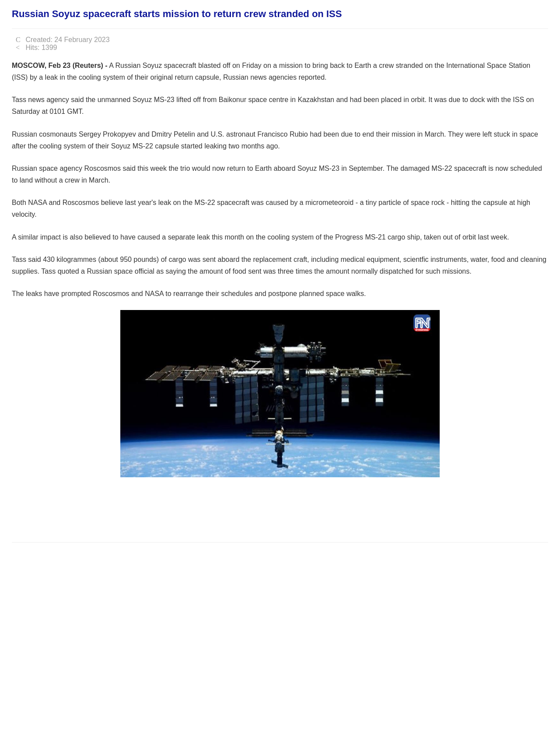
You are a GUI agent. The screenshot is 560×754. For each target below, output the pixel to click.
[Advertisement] (171, 508)
